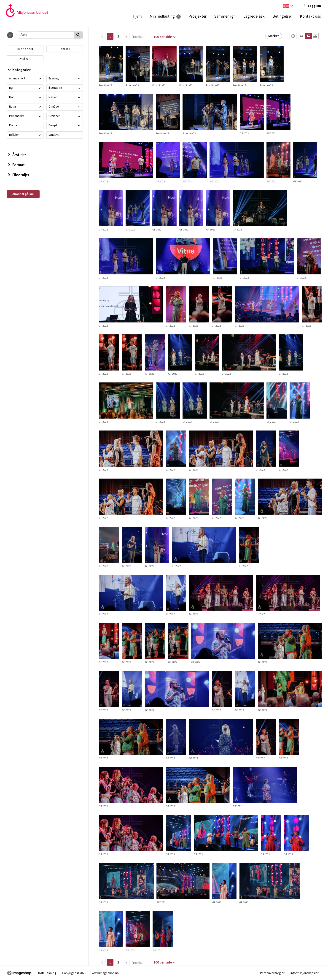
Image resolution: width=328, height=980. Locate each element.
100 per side (163, 37)
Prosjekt (54, 125)
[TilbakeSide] (102, 37)
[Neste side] (126, 37)
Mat (11, 97)
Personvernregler (272, 973)
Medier (52, 97)
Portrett (14, 125)
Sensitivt (54, 135)
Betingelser (282, 16)
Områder (54, 107)
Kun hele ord (25, 49)
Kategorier (19, 70)
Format (16, 165)
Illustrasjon (55, 88)
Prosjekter (198, 16)
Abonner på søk (23, 194)
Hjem (137, 16)
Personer (54, 116)
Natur (13, 107)
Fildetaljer (19, 175)
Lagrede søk (254, 16)
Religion (14, 135)
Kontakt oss (310, 16)
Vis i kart (25, 59)
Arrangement (17, 78)
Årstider (17, 155)
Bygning (54, 78)
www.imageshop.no (105, 973)
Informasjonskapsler (305, 973)
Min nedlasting (162, 16)
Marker (274, 36)
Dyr (11, 88)
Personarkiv (16, 116)
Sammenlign (225, 16)
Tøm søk (65, 49)
